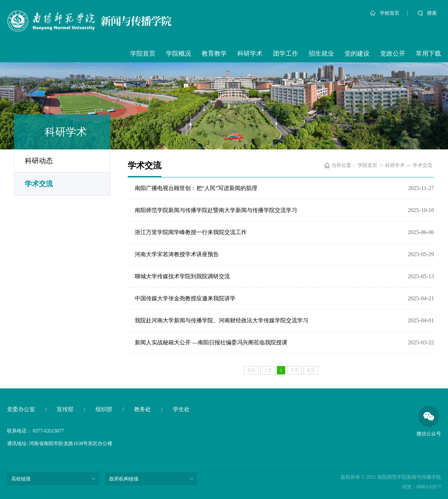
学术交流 (39, 184)
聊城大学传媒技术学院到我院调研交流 (182, 276)
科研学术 (250, 54)
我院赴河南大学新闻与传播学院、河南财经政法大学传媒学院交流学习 (222, 320)
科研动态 (39, 161)
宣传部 (65, 409)
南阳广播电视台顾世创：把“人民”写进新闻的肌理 (196, 188)
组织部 (104, 409)
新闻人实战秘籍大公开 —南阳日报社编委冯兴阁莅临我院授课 (211, 342)
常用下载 (428, 54)
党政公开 (393, 54)
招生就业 (321, 54)
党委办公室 (21, 409)
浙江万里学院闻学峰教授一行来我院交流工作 (191, 232)
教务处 (142, 409)
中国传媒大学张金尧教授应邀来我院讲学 (185, 298)
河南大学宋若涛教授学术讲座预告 (177, 254)
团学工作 (286, 54)
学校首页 (385, 13)
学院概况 (178, 54)
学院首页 (143, 54)
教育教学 (214, 54)
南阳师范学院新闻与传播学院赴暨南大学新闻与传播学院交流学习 (216, 210)
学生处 (181, 409)
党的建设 (357, 54)
